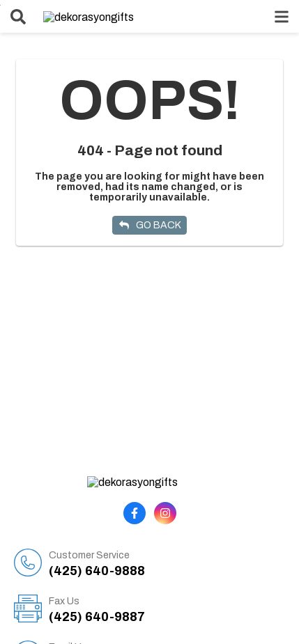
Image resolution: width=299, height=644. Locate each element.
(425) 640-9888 (167, 551)
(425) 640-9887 (167, 597)
